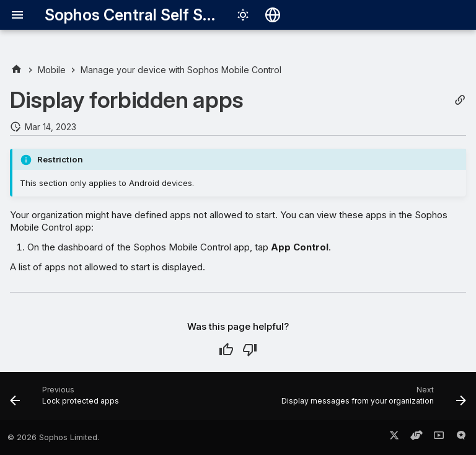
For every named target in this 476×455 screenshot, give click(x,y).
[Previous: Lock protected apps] (66, 400)
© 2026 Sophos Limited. (53, 437)
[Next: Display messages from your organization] (372, 400)
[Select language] (273, 15)
